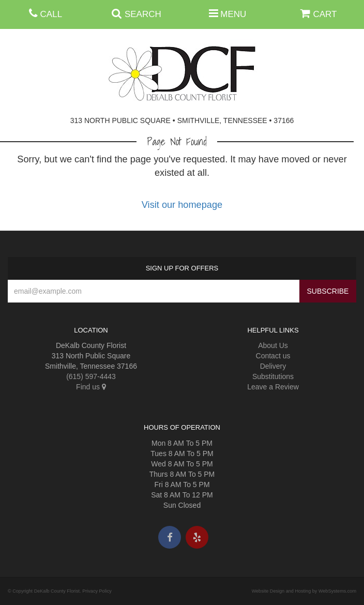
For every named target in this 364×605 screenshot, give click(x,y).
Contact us (273, 356)
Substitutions (273, 376)
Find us (91, 387)
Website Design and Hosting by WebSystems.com (304, 591)
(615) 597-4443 (91, 376)
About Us (273, 345)
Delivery (273, 366)
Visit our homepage (182, 205)
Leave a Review (273, 387)
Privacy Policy (97, 591)
